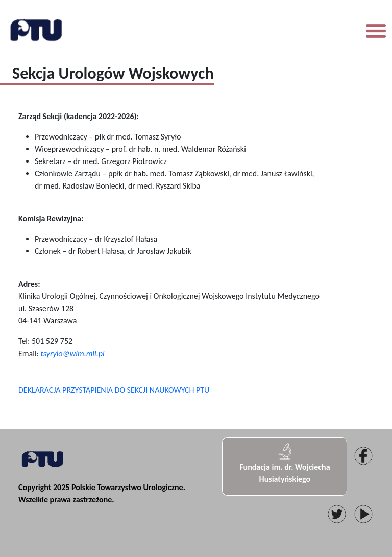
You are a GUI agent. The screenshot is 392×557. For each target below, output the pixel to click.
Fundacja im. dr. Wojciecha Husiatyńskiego (285, 463)
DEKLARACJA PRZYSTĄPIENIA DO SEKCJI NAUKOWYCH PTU (114, 390)
